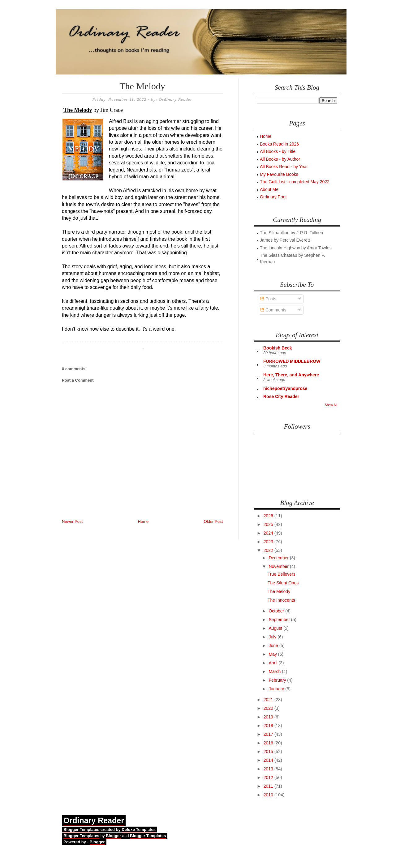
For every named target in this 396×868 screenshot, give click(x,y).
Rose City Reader (281, 396)
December (279, 558)
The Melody (142, 86)
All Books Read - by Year (284, 167)
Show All (331, 405)
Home (143, 521)
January (277, 689)
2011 (269, 786)
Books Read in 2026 (279, 144)
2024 (269, 533)
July (273, 637)
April (273, 663)
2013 (269, 769)
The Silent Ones (283, 583)
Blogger (113, 836)
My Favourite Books (279, 174)
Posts (268, 299)
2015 (269, 752)
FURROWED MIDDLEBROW (292, 361)
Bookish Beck (278, 348)
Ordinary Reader (94, 820)
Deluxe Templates (139, 830)
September (280, 620)
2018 (269, 726)
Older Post (213, 521)
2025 (269, 524)
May (273, 654)
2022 (269, 550)
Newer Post (72, 521)
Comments (273, 310)
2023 (269, 542)
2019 (269, 717)
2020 (269, 708)
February (278, 680)
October (277, 611)
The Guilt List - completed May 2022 (295, 182)
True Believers (282, 574)
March (275, 671)
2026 (269, 516)
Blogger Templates (81, 830)
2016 (269, 743)
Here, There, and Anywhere (291, 375)
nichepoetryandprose (285, 388)
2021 (269, 700)
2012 (269, 777)
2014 (269, 760)
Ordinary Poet (273, 197)
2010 (269, 795)
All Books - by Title (278, 151)
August (276, 628)
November (279, 566)
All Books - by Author (280, 159)
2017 (269, 734)
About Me (269, 189)
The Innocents (281, 600)
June (274, 646)
